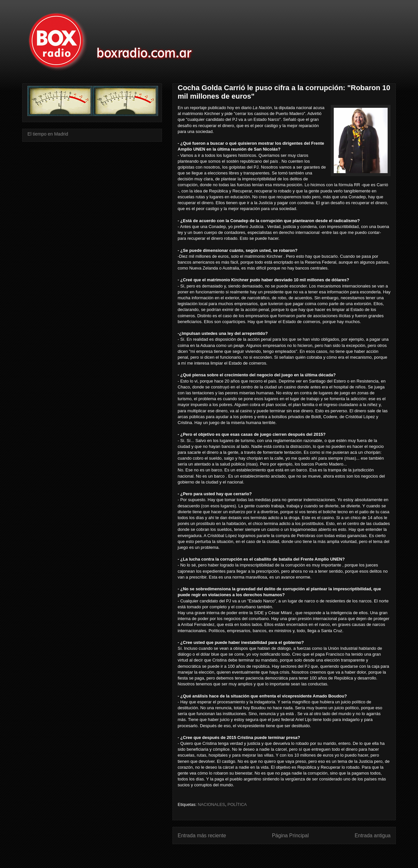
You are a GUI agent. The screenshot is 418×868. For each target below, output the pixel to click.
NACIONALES (211, 804)
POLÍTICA (237, 804)
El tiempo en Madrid (48, 134)
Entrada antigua (373, 835)
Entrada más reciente (202, 835)
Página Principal (290, 835)
